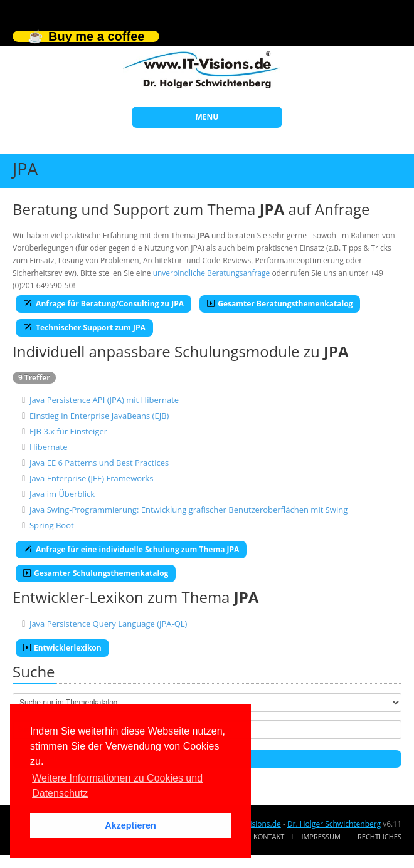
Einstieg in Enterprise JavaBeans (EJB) (99, 416)
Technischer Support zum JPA (84, 327)
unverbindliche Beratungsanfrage (212, 273)
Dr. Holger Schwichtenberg (334, 824)
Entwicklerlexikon (62, 648)
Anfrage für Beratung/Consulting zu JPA (103, 304)
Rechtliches (379, 836)
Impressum (321, 836)
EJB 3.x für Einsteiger (68, 431)
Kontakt (269, 836)
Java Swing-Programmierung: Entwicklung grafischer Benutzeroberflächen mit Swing (188, 510)
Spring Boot (52, 525)
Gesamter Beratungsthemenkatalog (280, 304)
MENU (207, 117)
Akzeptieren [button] (130, 825)
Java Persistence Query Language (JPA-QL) (109, 624)
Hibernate (49, 447)
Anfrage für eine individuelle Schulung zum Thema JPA (131, 549)
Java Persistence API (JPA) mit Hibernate (104, 400)
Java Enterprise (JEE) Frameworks (91, 478)
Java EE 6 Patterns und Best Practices (99, 463)
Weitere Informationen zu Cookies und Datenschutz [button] (117, 786)
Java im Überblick (62, 494)
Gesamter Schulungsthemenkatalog (96, 573)
